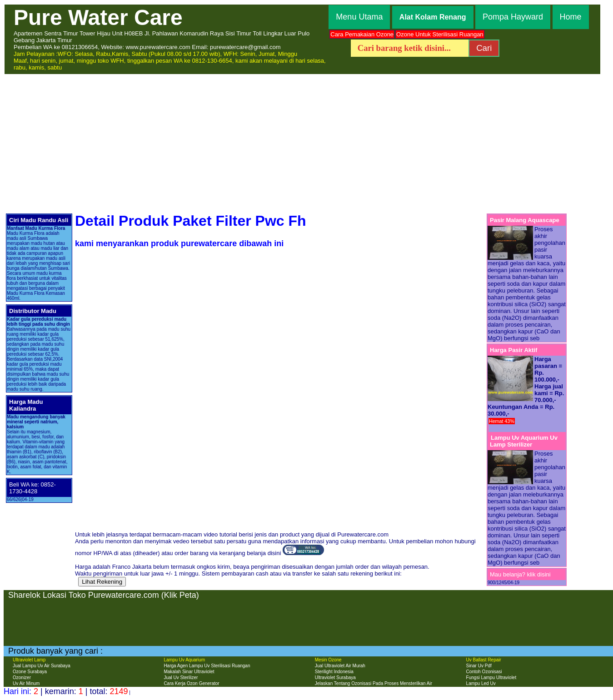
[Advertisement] (306, 143)
